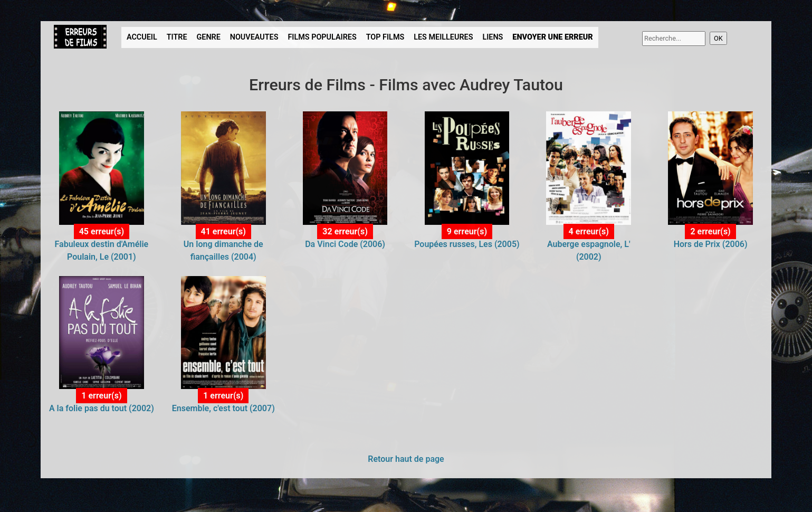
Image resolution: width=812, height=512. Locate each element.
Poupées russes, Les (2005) (467, 244)
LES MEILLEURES (443, 37)
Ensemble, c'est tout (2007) (223, 408)
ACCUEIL (142, 37)
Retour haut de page (406, 459)
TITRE (177, 37)
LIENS (493, 37)
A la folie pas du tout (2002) (102, 408)
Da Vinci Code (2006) (345, 244)
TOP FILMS (385, 37)
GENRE (208, 37)
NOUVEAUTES (254, 37)
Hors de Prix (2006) (711, 244)
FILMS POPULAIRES (322, 37)
